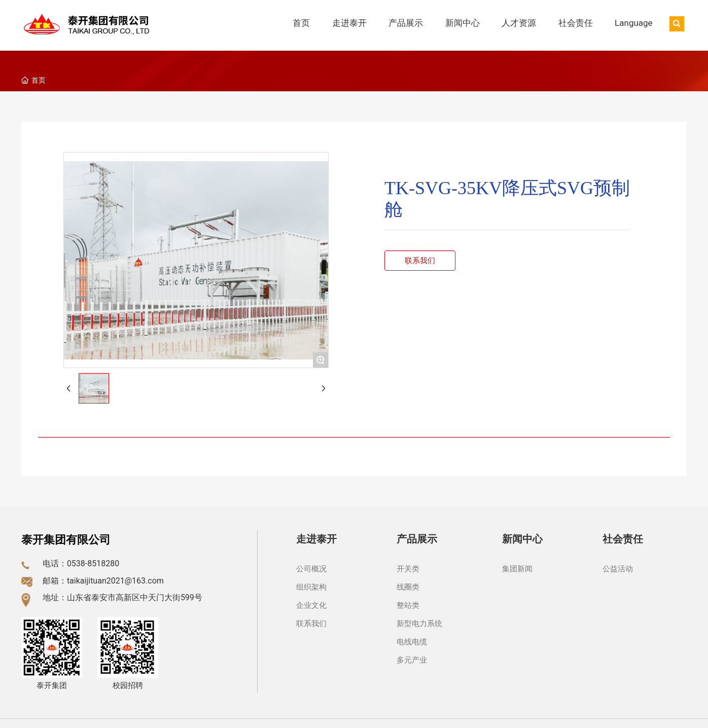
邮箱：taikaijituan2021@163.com (103, 581)
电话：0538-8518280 (81, 563)
